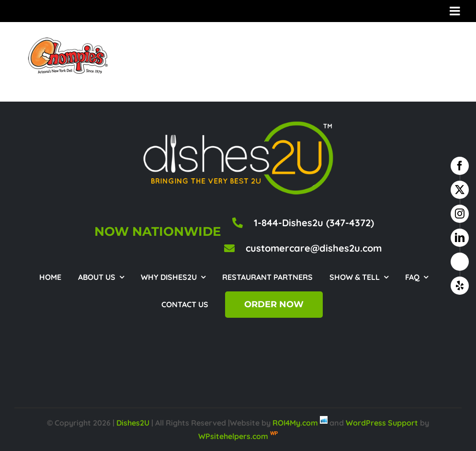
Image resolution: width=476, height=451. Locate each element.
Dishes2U (133, 423)
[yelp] (460, 286)
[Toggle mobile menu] (456, 11)
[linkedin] (460, 238)
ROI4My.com (295, 423)
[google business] (460, 262)
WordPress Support (382, 423)
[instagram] (460, 214)
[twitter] (460, 190)
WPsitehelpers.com (234, 436)
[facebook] (460, 166)
